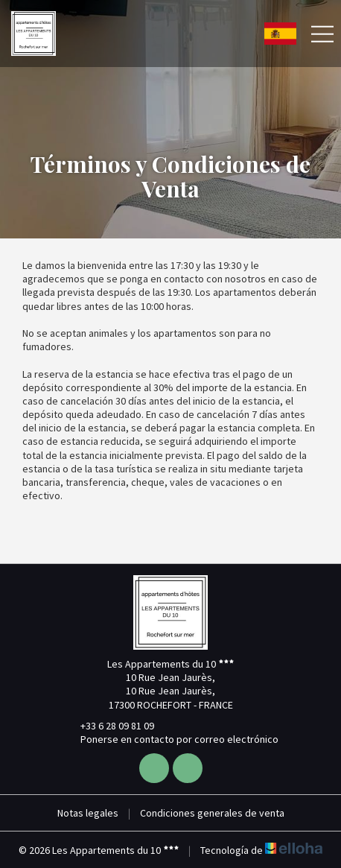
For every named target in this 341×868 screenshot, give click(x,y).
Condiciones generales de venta (212, 813)
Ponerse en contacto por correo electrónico (171, 739)
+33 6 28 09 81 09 (109, 726)
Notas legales (88, 813)
